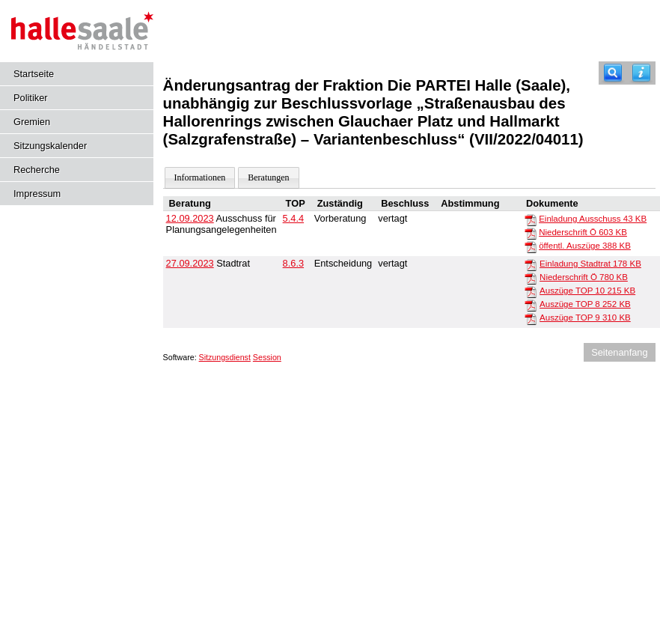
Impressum (37, 194)
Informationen (200, 177)
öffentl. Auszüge (585, 246)
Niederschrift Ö (583, 232)
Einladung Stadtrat (590, 264)
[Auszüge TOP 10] (531, 291)
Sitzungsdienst (225, 357)
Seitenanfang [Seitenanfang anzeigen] (619, 352)
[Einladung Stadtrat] (531, 264)
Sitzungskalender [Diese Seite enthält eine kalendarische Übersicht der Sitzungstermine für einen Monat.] (50, 146)
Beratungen (268, 177)
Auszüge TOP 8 (585, 304)
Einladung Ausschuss (593, 219)
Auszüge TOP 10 (587, 291)
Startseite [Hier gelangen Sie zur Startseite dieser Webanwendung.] (34, 74)
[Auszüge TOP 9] (531, 318)
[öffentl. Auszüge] (531, 246)
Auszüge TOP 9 (585, 318)
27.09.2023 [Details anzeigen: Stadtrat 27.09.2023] (190, 263)
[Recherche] (613, 73)
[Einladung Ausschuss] (531, 219)
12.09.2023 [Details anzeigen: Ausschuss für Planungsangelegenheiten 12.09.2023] (190, 218)
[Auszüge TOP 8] (531, 305)
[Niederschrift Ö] (531, 233)
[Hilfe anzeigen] (641, 73)
